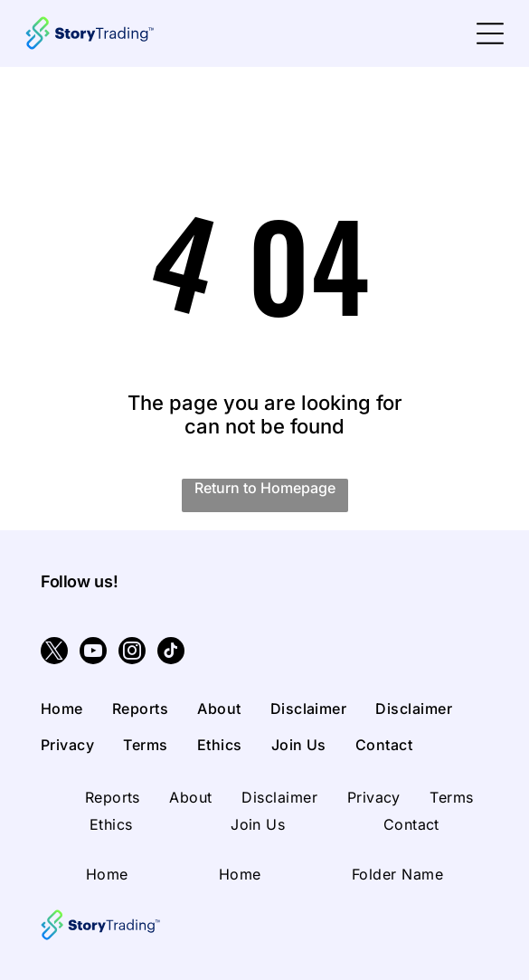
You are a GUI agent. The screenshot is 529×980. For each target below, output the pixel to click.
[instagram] (132, 653)
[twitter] (54, 653)
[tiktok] (171, 653)
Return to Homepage (265, 488)
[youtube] (93, 653)
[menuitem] (76, 708)
